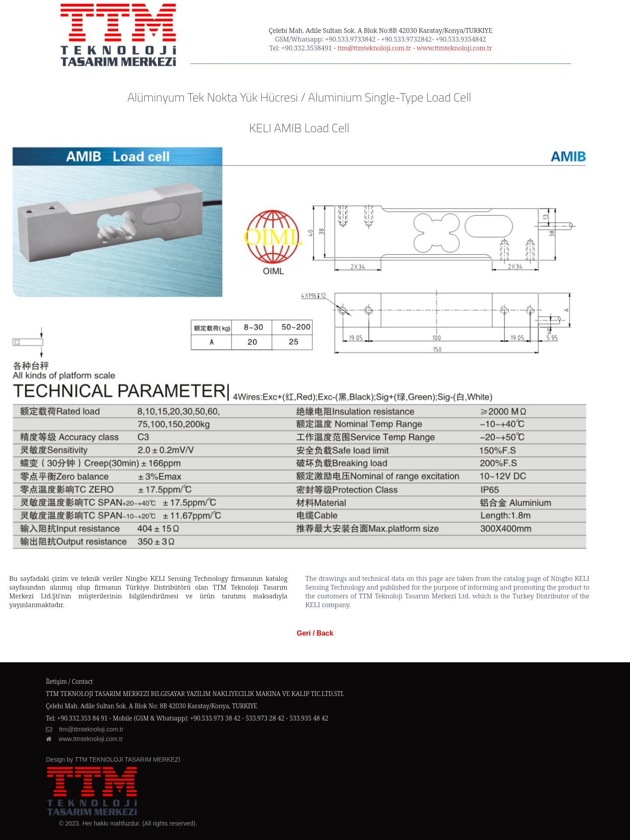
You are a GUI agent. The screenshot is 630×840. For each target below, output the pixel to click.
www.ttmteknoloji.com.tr (454, 48)
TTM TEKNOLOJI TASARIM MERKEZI (128, 759)
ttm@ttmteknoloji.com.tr (374, 48)
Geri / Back (315, 633)
